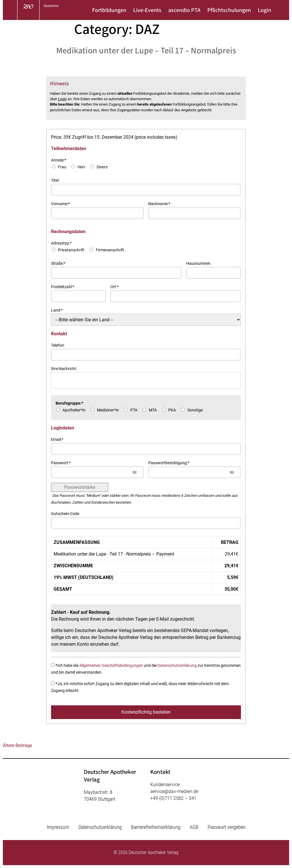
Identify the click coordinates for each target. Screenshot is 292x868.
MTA (153, 410)
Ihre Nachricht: (64, 369)
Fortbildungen (109, 10)
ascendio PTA (184, 10)
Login (264, 10)
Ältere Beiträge (17, 745)
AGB (194, 827)
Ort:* (114, 287)
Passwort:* (61, 463)
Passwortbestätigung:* (169, 463)
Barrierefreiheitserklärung (156, 827)
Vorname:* (60, 204)
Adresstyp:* (61, 243)
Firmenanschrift (110, 250)
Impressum (58, 827)
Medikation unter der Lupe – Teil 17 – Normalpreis (146, 50)
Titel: (55, 180)
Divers (102, 167)
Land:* (57, 310)
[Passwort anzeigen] (134, 472)
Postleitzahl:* (63, 287)
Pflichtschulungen (229, 10)
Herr (81, 167)
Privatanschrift (71, 250)
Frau (62, 167)
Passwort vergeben (227, 827)
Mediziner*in (108, 410)
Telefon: (58, 345)
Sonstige (195, 410)
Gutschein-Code (65, 514)
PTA (134, 410)
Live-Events (147, 10)
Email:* (57, 440)
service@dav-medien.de (174, 791)
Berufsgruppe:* (69, 403)
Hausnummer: (199, 264)
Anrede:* (59, 160)
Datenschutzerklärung (177, 666)
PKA (172, 410)
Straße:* (58, 264)
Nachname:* (159, 204)
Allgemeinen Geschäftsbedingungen (111, 666)
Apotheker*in (74, 410)
